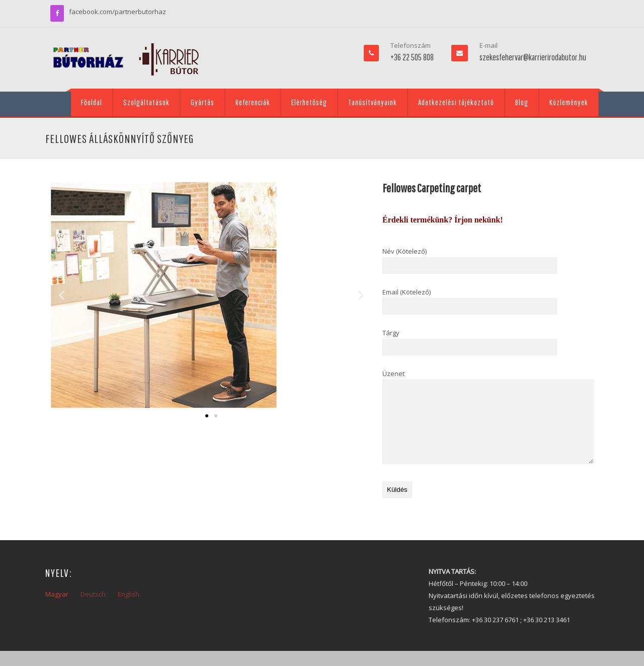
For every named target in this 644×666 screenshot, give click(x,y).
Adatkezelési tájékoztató (456, 102)
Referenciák (253, 102)
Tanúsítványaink (373, 102)
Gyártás (203, 102)
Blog (522, 102)
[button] (62, 295)
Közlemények (569, 102)
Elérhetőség (309, 102)
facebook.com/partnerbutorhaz (117, 12)
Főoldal (92, 102)
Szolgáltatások (146, 102)
